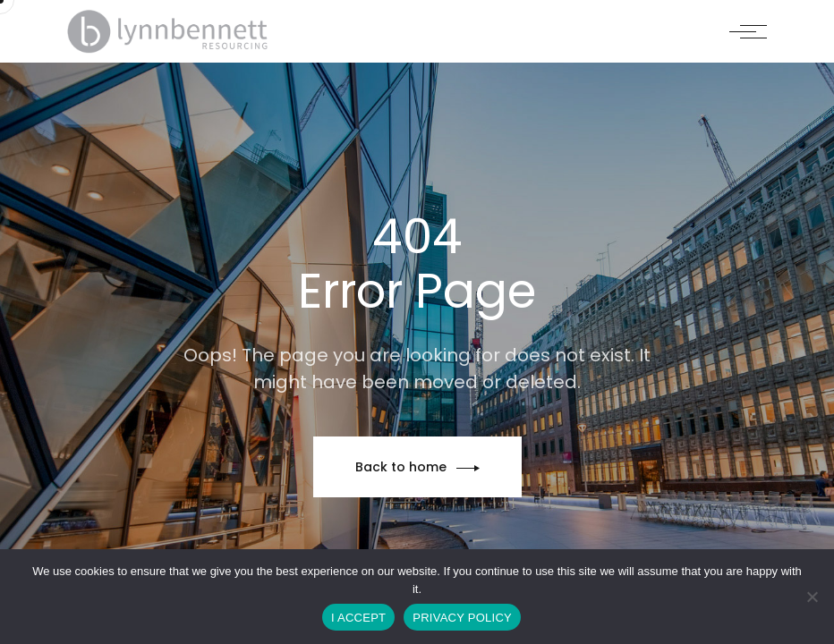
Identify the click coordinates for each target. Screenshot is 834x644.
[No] (812, 597)
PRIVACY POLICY (462, 618)
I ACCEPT (358, 618)
